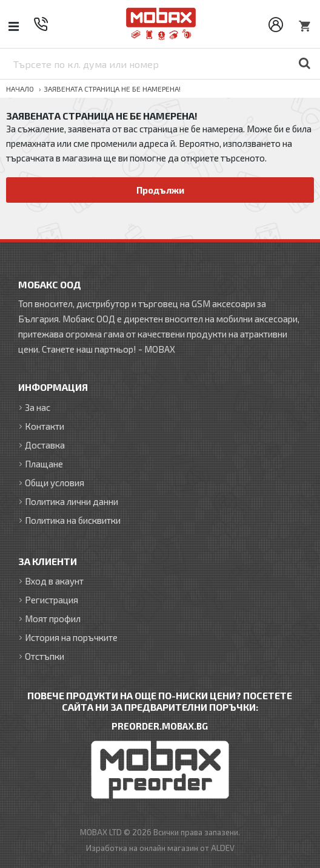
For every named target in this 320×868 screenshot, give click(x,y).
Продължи (160, 190)
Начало (20, 89)
